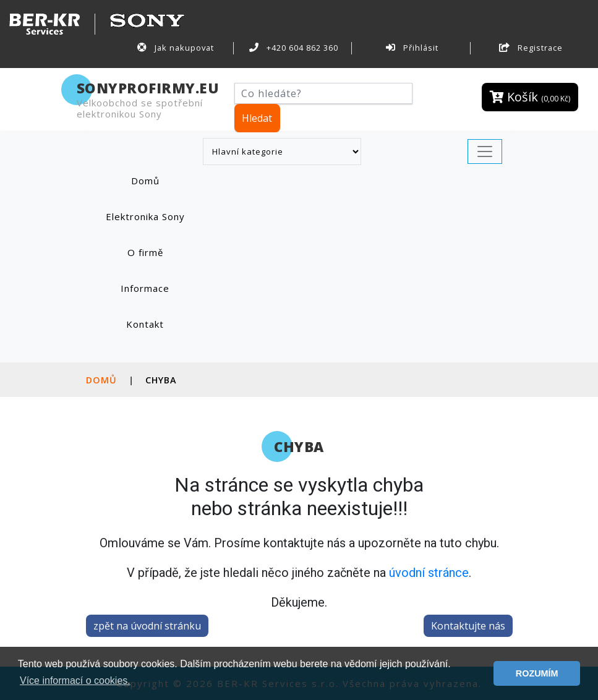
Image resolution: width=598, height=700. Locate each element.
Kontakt (145, 324)
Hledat (257, 118)
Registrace (531, 48)
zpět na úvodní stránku (147, 626)
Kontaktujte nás (468, 626)
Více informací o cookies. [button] (75, 681)
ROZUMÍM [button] (537, 673)
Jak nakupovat (176, 48)
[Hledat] (324, 93)
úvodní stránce (429, 573)
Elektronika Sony (145, 216)
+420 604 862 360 (294, 48)
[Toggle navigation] (485, 152)
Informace (145, 288)
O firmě (145, 252)
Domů (158, 180)
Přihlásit (412, 48)
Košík (530, 97)
